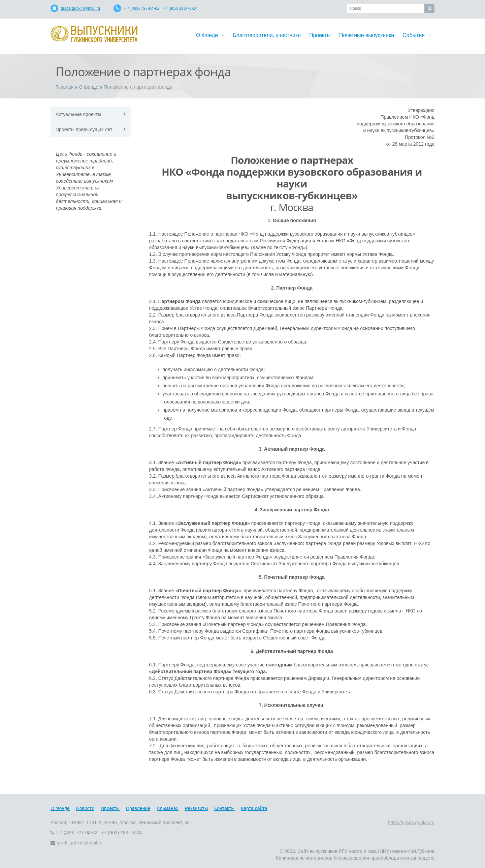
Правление (138, 808)
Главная (64, 87)
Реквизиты (197, 808)
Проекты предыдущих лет (84, 129)
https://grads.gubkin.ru (411, 822)
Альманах (168, 808)
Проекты (320, 35)
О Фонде (210, 35)
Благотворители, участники (267, 35)
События (417, 35)
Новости (85, 808)
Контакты (224, 808)
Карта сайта (254, 808)
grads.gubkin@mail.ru (80, 8)
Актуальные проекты (78, 114)
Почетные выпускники (367, 35)
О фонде (89, 87)
